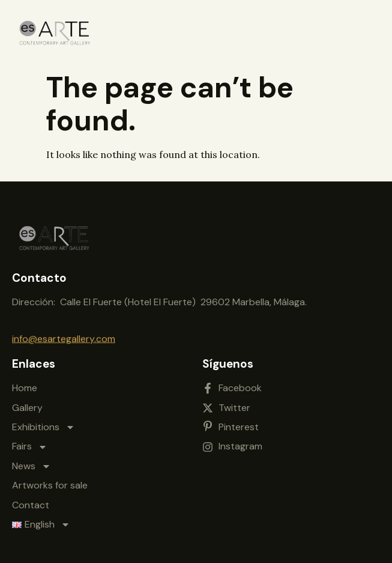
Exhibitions (44, 424)
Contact (31, 501)
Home (25, 385)
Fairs (30, 443)
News (32, 463)
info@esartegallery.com (64, 337)
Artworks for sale (50, 482)
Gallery (27, 404)
